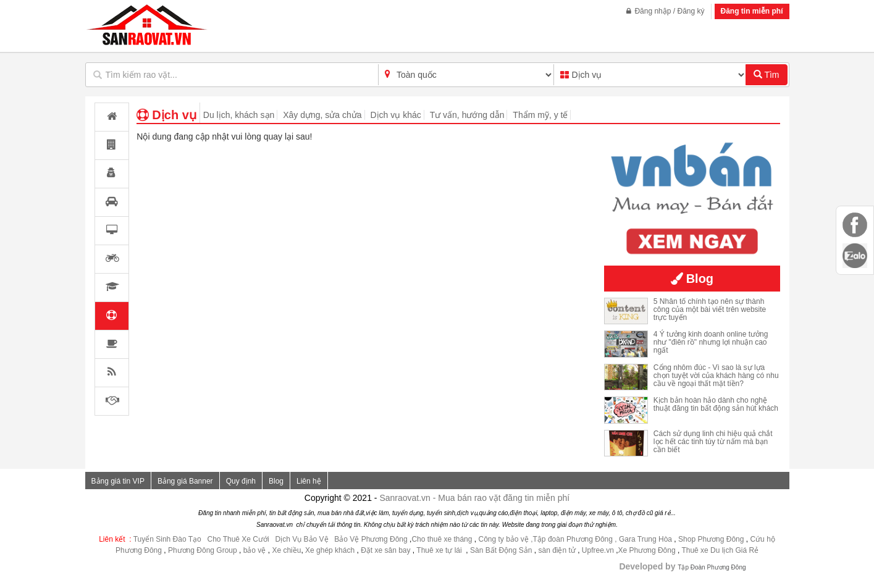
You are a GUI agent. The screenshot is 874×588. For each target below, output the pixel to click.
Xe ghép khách (330, 550)
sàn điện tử (557, 550)
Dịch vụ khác (395, 115)
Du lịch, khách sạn (239, 115)
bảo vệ (256, 550)
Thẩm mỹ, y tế (540, 115)
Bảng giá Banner (185, 481)
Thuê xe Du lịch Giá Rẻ (720, 550)
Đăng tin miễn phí (752, 11)
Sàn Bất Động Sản (501, 550)
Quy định (241, 481)
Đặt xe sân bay (385, 550)
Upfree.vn (598, 550)
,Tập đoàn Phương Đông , (574, 539)
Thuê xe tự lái (440, 550)
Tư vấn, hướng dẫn (467, 115)
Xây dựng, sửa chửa (322, 115)
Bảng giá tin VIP (118, 481)
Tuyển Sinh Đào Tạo (167, 539)
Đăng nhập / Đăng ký (665, 11)
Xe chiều (286, 550)
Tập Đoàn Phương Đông (712, 567)
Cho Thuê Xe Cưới (238, 539)
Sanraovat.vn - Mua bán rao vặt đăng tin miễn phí (474, 498)
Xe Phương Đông (647, 550)
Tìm (767, 75)
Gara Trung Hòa (645, 539)
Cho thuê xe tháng (442, 539)
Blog (276, 481)
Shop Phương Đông (711, 539)
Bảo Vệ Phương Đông (371, 539)
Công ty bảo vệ (503, 539)
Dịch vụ (166, 115)
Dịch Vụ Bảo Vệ (301, 539)
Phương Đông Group (202, 550)
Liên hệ (309, 481)
